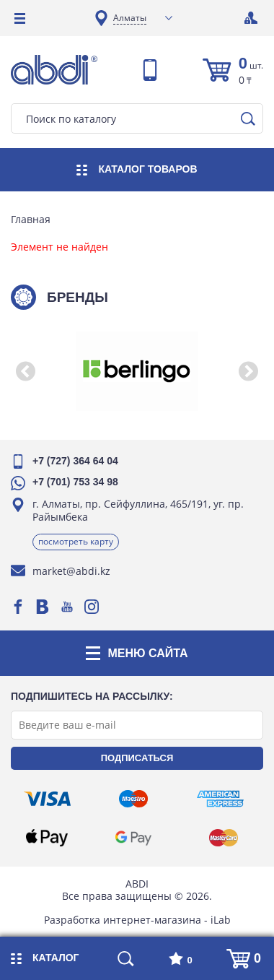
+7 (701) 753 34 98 (75, 482)
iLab (221, 920)
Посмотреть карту (76, 541)
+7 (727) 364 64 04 (75, 461)
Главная (31, 220)
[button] (25, 371)
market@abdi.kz (71, 571)
